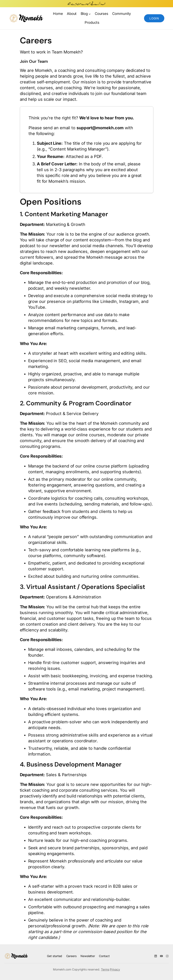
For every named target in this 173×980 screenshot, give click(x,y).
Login (154, 18)
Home (58, 14)
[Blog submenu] (90, 14)
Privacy (115, 969)
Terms (105, 969)
